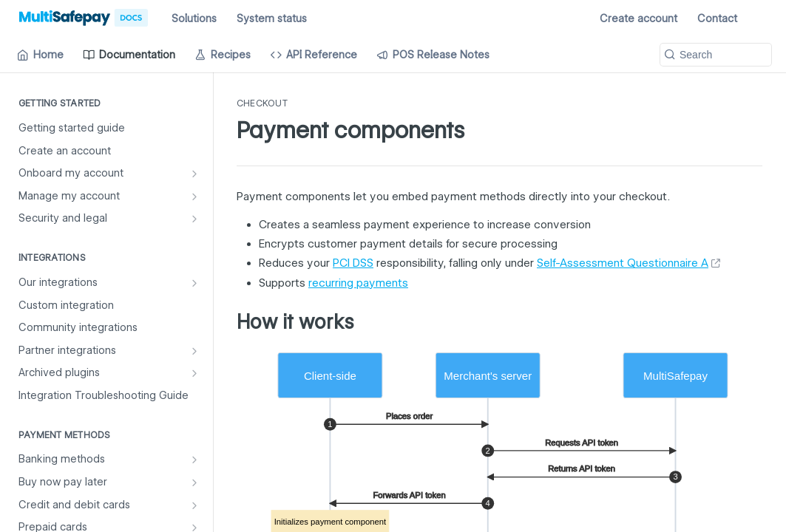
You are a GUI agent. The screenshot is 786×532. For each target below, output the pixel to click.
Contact (717, 18)
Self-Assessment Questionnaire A (623, 263)
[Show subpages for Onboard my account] (194, 174)
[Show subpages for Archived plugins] (194, 373)
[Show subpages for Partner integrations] (194, 351)
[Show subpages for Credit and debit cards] (194, 505)
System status (272, 18)
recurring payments (358, 283)
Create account (638, 18)
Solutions (194, 18)
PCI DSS (353, 263)
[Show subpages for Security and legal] (194, 219)
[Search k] (716, 55)
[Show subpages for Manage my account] (194, 197)
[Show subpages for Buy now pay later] (194, 482)
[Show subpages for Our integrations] (194, 283)
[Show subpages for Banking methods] (194, 460)
